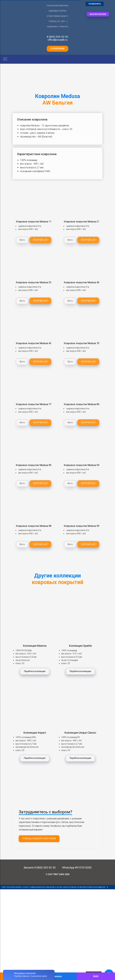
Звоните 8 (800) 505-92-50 (40, 896)
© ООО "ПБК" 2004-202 (57, 903)
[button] (98, 14)
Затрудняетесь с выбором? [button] (45, 840)
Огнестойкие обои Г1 (58, 16)
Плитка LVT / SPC (57, 21)
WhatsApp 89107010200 (77, 896)
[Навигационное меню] (5, 59)
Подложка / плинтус (58, 27)
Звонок (57, 976)
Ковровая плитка (58, 11)
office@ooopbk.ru (57, 40)
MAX (96, 976)
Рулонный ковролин (57, 6)
